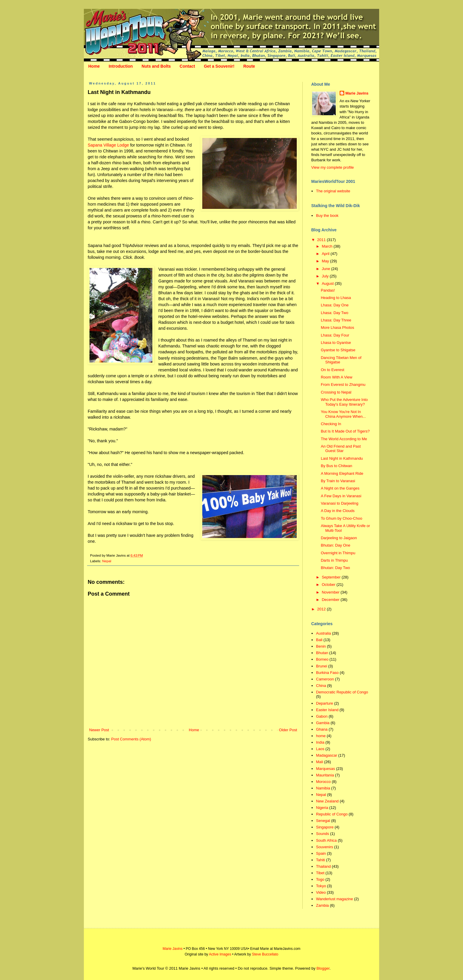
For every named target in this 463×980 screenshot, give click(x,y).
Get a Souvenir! (219, 66)
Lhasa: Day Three (336, 320)
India (320, 742)
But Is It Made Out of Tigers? (345, 431)
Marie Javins (357, 93)
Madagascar (327, 755)
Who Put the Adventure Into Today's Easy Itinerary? (344, 402)
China (321, 686)
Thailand (323, 866)
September (332, 577)
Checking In (331, 424)
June (327, 269)
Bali (319, 640)
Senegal (323, 821)
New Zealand (327, 801)
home (321, 736)
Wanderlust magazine (334, 899)
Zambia (322, 905)
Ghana (322, 729)
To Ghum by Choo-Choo (341, 518)
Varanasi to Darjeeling (339, 503)
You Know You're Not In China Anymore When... (343, 414)
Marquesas (325, 769)
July (326, 276)
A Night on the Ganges (340, 488)
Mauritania (325, 775)
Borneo (322, 659)
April (326, 254)
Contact (187, 66)
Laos (320, 749)
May (326, 261)
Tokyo (321, 886)
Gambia (323, 723)
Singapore (325, 827)
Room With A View (336, 377)
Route (249, 66)
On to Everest (332, 370)
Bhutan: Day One (335, 545)
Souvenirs (325, 847)
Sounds (322, 834)
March (328, 246)
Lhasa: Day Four (335, 335)
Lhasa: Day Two (334, 313)
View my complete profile (332, 167)
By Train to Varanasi (338, 481)
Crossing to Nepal (336, 392)
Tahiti (320, 860)
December (331, 600)
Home (94, 66)
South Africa (326, 840)
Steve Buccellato (265, 954)
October (329, 585)
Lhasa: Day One (335, 305)
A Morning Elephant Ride (342, 473)
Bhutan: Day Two (335, 568)
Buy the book (327, 216)
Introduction (121, 66)
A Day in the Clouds (338, 511)
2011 (322, 240)
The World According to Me (344, 439)
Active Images (220, 954)
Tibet (320, 873)
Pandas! (328, 290)
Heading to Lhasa (336, 298)
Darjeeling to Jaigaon (339, 538)
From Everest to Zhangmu (343, 385)
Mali (319, 762)
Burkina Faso (327, 673)
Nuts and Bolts (156, 66)
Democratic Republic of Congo (342, 692)
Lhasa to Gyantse (336, 343)
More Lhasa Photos (337, 328)
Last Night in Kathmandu (342, 458)
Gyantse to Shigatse (338, 350)
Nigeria (322, 808)
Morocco (323, 782)
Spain (321, 853)
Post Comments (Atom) (131, 739)
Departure (325, 703)
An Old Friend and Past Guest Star (341, 449)
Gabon (322, 716)
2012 (322, 609)
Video (321, 892)
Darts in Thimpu (334, 560)
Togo (320, 879)
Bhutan (322, 653)
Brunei (322, 666)
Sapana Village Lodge (108, 145)
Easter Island (327, 710)
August (328, 283)
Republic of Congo (332, 814)
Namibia (323, 788)
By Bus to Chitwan (336, 466)
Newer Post (99, 730)
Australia (323, 633)
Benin (321, 646)
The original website (333, 191)
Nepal (107, 561)
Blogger (323, 968)
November (331, 592)
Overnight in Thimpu (338, 553)
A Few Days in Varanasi (341, 496)
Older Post (288, 730)
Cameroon (325, 679)
